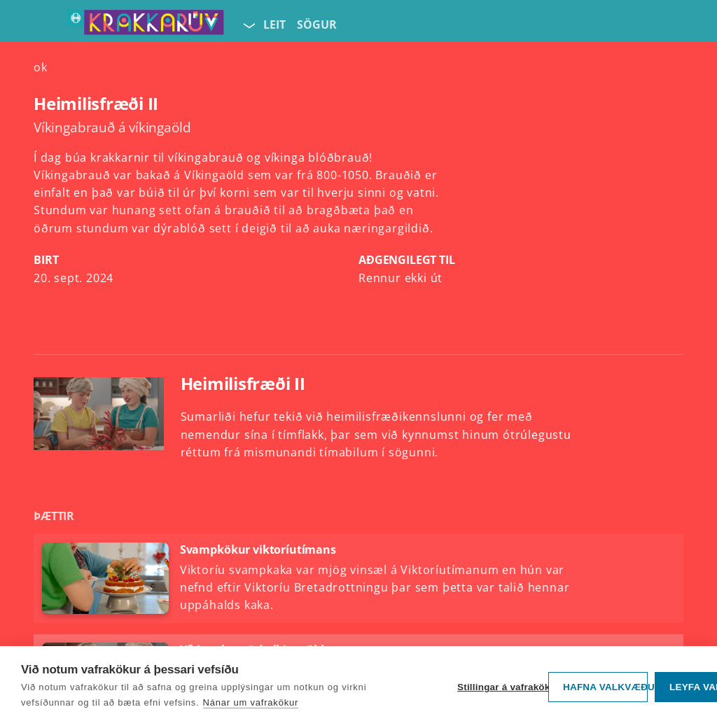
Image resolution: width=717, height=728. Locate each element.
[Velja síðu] (248, 25)
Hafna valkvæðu (605, 687)
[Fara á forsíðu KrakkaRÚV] (146, 25)
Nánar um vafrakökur (251, 702)
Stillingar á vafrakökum (499, 687)
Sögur (317, 24)
